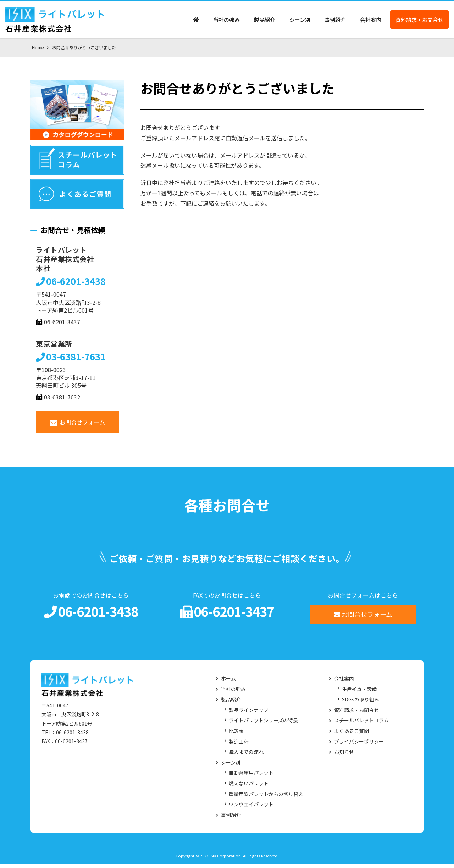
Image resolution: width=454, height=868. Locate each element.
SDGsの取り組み (361, 703)
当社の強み (226, 21)
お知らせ (344, 755)
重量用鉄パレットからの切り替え (266, 797)
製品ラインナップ (249, 713)
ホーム (228, 682)
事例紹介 (335, 21)
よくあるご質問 (351, 734)
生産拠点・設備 (359, 692)
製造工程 (239, 745)
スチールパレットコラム (361, 724)
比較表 (236, 734)
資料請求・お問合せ (419, 21)
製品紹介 (265, 21)
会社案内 (371, 21)
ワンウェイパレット (251, 808)
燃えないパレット (249, 787)
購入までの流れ (246, 755)
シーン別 (300, 21)
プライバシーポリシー (359, 745)
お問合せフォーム (77, 425)
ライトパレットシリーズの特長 (263, 724)
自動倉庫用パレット (251, 776)
